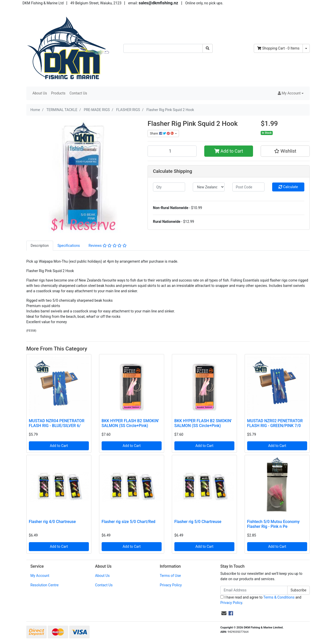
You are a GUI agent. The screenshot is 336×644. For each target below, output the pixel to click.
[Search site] (208, 48)
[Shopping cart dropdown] (306, 48)
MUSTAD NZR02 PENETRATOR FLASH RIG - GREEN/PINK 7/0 (275, 423)
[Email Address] (254, 590)
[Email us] (224, 613)
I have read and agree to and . (261, 600)
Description (40, 246)
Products (58, 93)
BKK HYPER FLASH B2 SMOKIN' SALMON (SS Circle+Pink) (130, 423)
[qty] (169, 187)
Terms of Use (170, 576)
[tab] (40, 246)
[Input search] (163, 48)
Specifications (69, 246)
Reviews (108, 246)
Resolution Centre (44, 585)
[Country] (209, 187)
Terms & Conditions (279, 597)
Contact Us (78, 93)
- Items (278, 48)
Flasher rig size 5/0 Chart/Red (129, 522)
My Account (40, 576)
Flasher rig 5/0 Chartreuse (198, 522)
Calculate (288, 187)
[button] (291, 93)
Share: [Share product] (162, 133)
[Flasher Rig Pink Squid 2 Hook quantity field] (172, 151)
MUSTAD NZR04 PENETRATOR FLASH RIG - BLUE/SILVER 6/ (57, 423)
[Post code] (248, 187)
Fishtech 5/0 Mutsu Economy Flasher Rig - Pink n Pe (273, 524)
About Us (40, 93)
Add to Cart (229, 151)
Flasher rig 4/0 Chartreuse (52, 522)
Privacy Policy (171, 585)
